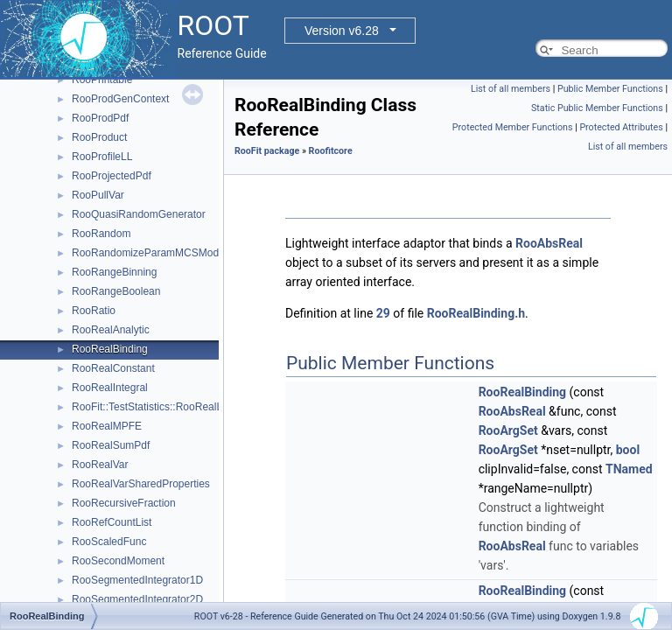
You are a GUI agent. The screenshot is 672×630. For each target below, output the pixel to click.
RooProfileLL (102, 157)
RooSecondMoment (118, 561)
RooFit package (267, 151)
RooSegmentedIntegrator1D (137, 580)
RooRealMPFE (107, 426)
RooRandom (101, 234)
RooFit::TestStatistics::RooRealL (147, 407)
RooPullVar (98, 195)
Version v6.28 (342, 31)
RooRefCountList (112, 522)
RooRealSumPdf (111, 445)
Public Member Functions (610, 89)
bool (628, 450)
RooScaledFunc (109, 542)
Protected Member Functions (513, 127)
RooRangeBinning (114, 272)
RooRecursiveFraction (124, 503)
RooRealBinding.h (476, 313)
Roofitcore (331, 151)
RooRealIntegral (110, 388)
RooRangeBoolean (116, 291)
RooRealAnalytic (111, 330)
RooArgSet (508, 430)
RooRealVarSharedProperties (141, 484)
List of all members (511, 89)
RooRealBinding (110, 349)
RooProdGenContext (120, 99)
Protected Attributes (621, 127)
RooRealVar (100, 465)
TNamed (629, 469)
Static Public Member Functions (597, 108)
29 (383, 313)
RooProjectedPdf (112, 176)
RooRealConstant (113, 368)
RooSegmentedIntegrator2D (137, 599)
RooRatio (94, 311)
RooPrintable (102, 80)
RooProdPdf (100, 118)
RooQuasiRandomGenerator (139, 214)
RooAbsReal (549, 243)
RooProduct (99, 137)
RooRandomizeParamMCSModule (152, 253)
